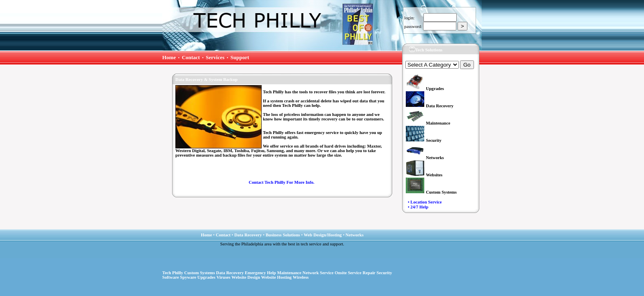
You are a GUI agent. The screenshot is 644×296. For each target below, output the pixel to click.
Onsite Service (348, 273)
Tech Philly (173, 273)
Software (171, 277)
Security (384, 273)
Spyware (188, 277)
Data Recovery (230, 273)
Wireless (301, 277)
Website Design (246, 277)
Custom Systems (200, 273)
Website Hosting (276, 277)
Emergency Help (260, 273)
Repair (369, 273)
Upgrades (206, 277)
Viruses (223, 277)
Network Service (318, 273)
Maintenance (289, 273)
